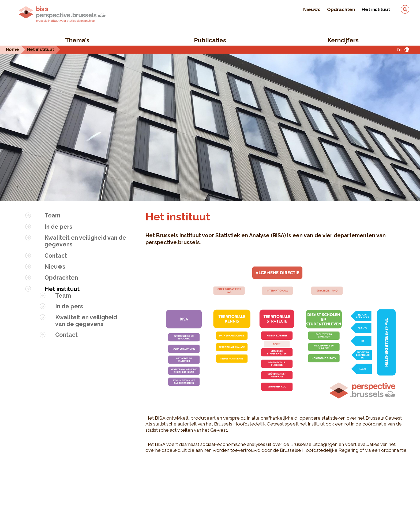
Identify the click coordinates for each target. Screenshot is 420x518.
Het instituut (376, 9)
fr (399, 49)
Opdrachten (341, 9)
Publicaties (210, 40)
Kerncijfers (343, 40)
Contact (56, 256)
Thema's (77, 40)
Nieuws (312, 9)
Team (52, 215)
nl (407, 49)
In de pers (58, 227)
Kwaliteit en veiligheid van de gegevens (85, 241)
